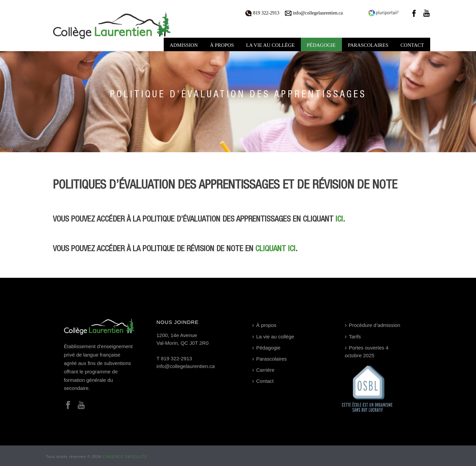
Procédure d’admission (373, 325)
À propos (222, 45)
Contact (412, 45)
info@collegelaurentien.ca (314, 13)
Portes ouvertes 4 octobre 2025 (367, 352)
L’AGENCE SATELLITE (125, 457)
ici (339, 219)
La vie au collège (270, 45)
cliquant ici (275, 249)
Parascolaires (368, 45)
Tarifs (353, 337)
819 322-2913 (262, 13)
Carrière (263, 370)
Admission (184, 45)
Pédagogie (321, 45)
